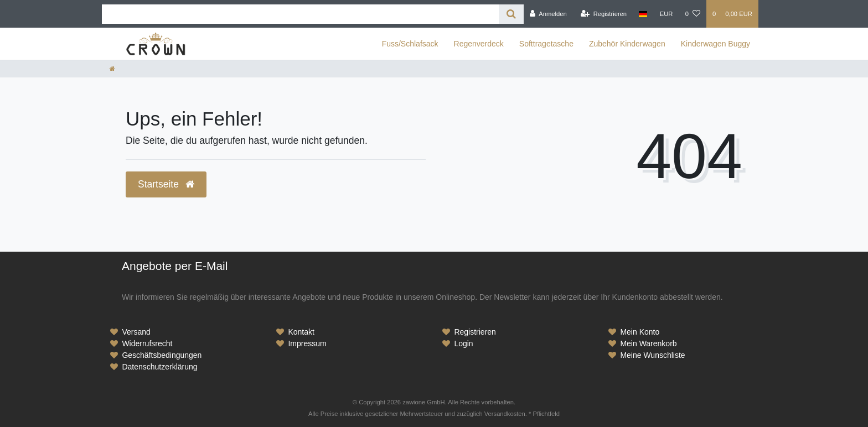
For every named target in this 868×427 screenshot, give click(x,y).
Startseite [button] (166, 184)
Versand (136, 332)
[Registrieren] (604, 14)
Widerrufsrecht (147, 343)
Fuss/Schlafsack (410, 44)
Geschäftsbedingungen (162, 355)
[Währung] (666, 14)
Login (463, 343)
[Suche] (511, 14)
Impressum (307, 343)
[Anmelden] (548, 14)
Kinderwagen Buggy (715, 44)
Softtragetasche (546, 44)
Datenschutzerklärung (159, 367)
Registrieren (475, 332)
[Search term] (300, 14)
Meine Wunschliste (652, 355)
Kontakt (301, 332)
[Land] (643, 14)
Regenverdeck (479, 44)
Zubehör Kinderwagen (627, 44)
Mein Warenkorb (648, 343)
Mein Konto (640, 332)
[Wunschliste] (693, 14)
